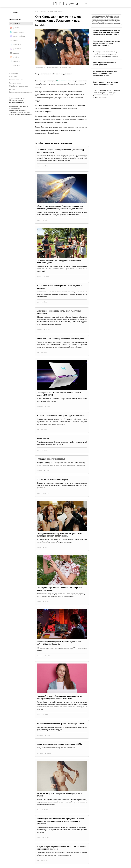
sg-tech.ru (16, 66)
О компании (14, 74)
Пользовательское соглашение (21, 92)
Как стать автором (16, 80)
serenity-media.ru (19, 36)
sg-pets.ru (16, 61)
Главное (14, 12)
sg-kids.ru (16, 57)
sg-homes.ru (17, 45)
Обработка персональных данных (19, 87)
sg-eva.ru (16, 40)
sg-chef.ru (16, 28)
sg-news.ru (17, 24)
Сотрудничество (15, 83)
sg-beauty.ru (17, 49)
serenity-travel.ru (19, 32)
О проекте (13, 77)
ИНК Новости (66, 4)
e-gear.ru (16, 53)
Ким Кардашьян (64, 81)
